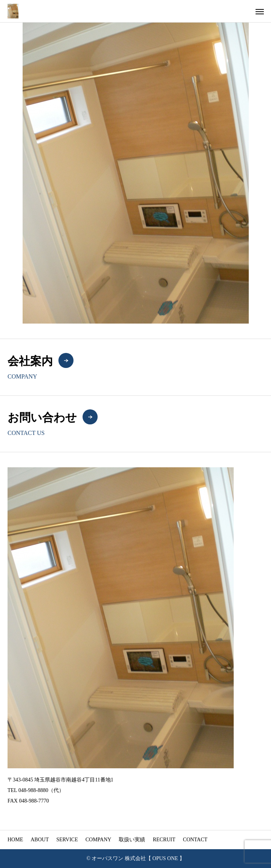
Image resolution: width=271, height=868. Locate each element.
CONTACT (195, 840)
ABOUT (40, 840)
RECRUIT (164, 840)
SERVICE (67, 840)
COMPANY (99, 840)
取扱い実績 (132, 840)
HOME (15, 840)
